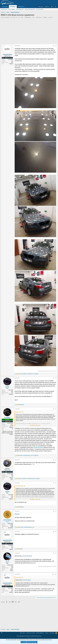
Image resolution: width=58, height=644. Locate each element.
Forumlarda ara (20, 9)
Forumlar (13, 7)
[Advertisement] (29, 31)
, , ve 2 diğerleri (28, 456)
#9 (56, 553)
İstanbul (11, 427)
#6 (56, 483)
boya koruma (39, 17)
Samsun (11, 478)
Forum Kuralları (40, 9)
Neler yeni (21, 7)
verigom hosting (29, 637)
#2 (56, 46)
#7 (56, 511)
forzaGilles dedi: (20, 486)
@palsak (17, 514)
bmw (33, 17)
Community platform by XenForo (29, 636)
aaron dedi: (18, 577)
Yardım (47, 633)
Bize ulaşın (23, 633)
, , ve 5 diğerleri (28, 374)
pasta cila (50, 17)
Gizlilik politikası (40, 633)
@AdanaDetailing (38, 447)
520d (22, 17)
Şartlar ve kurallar (31, 633)
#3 (56, 378)
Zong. (12, 569)
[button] (25, 7)
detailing (45, 17)
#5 (56, 460)
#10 (55, 574)
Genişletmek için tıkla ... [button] (36, 425)
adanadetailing (28, 17)
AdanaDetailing (6, 17)
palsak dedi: (19, 412)
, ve (25, 527)
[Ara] (56, 7)
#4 (56, 409)
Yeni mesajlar (12, 9)
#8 (56, 531)
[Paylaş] (54, 46)
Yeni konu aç (4, 9)
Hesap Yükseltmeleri (30, 9)
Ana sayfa (5, 7)
